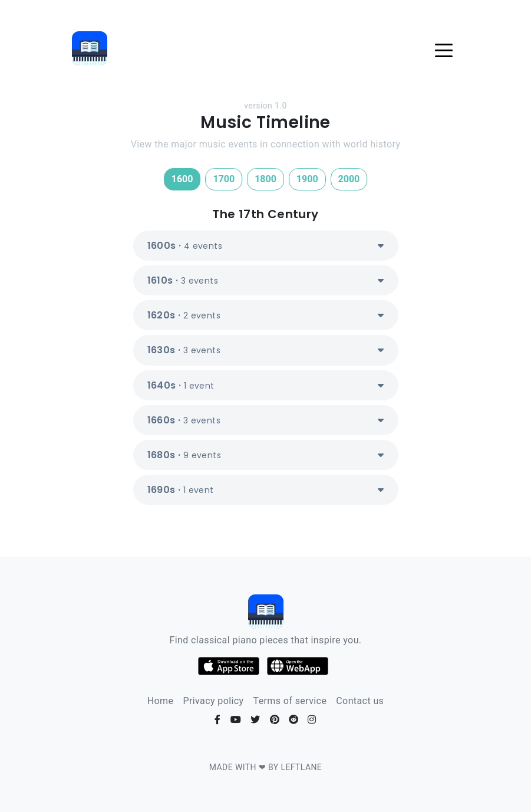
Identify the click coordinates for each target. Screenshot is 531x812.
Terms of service (290, 701)
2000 (349, 179)
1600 (182, 179)
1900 (307, 179)
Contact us (360, 701)
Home (161, 701)
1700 (224, 179)
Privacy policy (213, 701)
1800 (265, 179)
